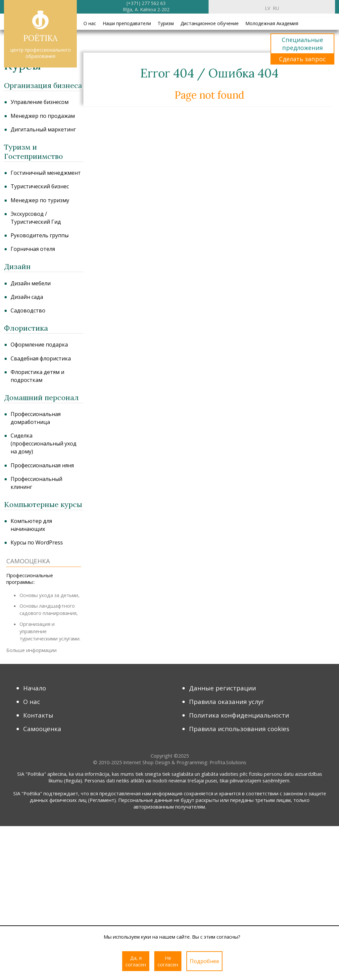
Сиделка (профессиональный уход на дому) (44, 443)
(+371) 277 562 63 (146, 3)
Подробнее (204, 961)
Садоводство (28, 310)
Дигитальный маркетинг (43, 129)
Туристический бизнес (40, 186)
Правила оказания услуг (227, 701)
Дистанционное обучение (210, 23)
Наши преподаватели (127, 23)
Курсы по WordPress (37, 542)
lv (267, 8)
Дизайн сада (27, 297)
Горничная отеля (33, 249)
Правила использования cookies (239, 729)
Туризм (166, 23)
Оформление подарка (39, 345)
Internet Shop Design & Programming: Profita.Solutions (185, 762)
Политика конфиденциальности (239, 715)
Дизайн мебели (31, 283)
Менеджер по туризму (40, 200)
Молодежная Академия (272, 23)
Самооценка (42, 729)
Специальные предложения (302, 44)
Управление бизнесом (40, 102)
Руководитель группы (40, 235)
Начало (35, 688)
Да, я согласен (136, 961)
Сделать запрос (302, 59)
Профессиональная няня (42, 465)
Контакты (38, 715)
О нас (90, 23)
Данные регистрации (222, 688)
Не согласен (168, 961)
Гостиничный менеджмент (46, 173)
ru (276, 8)
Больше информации (31, 650)
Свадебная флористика (41, 358)
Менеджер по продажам (43, 116)
